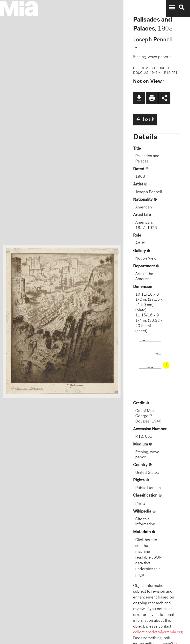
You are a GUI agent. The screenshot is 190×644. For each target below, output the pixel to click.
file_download (139, 98)
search (182, 8)
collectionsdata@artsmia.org (158, 632)
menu (172, 8)
